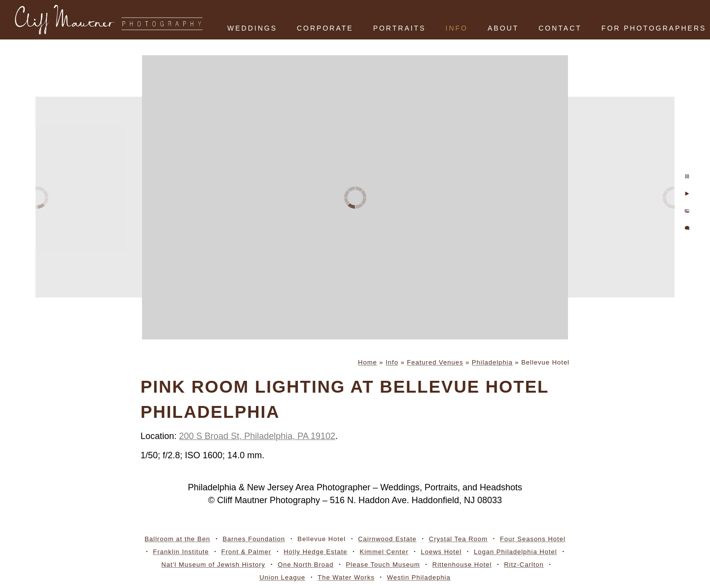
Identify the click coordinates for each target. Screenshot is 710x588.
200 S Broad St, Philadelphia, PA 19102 (257, 436)
